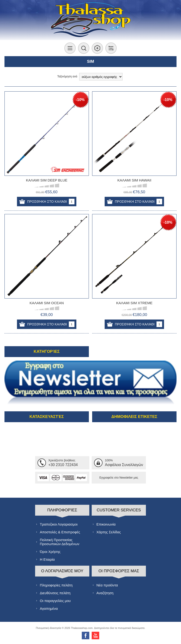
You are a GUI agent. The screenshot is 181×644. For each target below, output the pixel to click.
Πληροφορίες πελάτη (56, 585)
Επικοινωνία (106, 524)
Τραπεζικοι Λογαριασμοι (59, 524)
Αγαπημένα (49, 608)
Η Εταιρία (47, 559)
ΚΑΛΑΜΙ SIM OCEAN (47, 303)
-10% (80, 100)
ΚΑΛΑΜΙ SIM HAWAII (134, 180)
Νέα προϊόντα (107, 585)
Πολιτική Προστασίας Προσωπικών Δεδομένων (60, 542)
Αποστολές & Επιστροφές (60, 532)
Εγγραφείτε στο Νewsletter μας (119, 478)
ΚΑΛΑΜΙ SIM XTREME (134, 303)
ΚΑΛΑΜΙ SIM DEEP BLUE (47, 180)
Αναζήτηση (105, 593)
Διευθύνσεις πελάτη (55, 593)
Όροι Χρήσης (50, 552)
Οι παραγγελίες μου (55, 601)
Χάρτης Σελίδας (109, 532)
